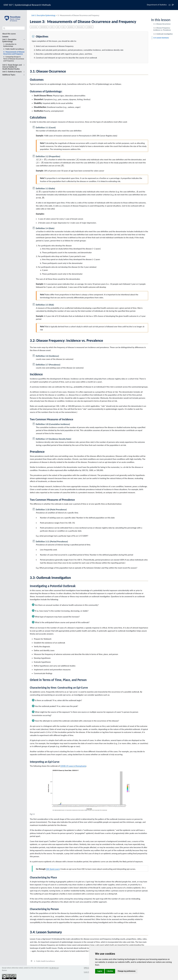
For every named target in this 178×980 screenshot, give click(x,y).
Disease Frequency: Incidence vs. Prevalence (162, 29)
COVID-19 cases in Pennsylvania (73, 766)
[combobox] (14, 28)
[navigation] (24, 40)
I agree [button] (100, 971)
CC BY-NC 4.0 (54, 968)
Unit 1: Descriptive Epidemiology (43, 15)
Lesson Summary (161, 38)
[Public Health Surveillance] (43, 961)
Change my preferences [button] (127, 971)
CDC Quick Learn (53, 869)
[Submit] (4, 28)
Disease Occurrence (162, 24)
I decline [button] (110, 971)
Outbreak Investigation (163, 34)
